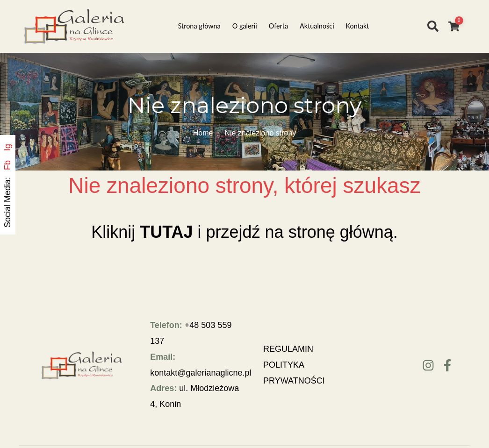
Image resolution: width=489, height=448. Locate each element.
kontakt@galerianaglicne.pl (201, 373)
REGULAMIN (288, 349)
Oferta (278, 26)
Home (203, 133)
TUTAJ (166, 232)
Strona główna (199, 26)
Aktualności (317, 26)
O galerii (245, 26)
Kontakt (358, 26)
